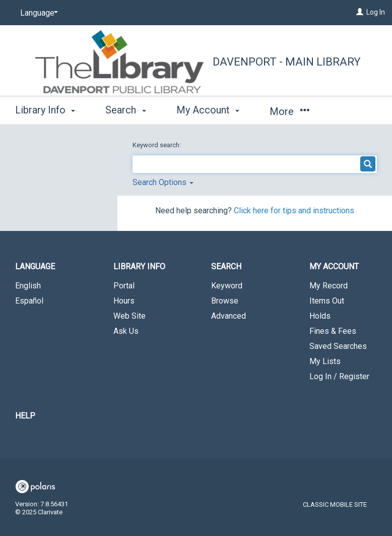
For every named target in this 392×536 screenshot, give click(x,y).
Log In (376, 12)
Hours (124, 301)
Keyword (227, 286)
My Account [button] (208, 110)
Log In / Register (339, 376)
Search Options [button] (163, 182)
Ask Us (126, 331)
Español (29, 301)
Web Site (129, 316)
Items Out (327, 301)
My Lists (325, 361)
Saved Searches (338, 346)
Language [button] (35, 266)
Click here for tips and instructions (294, 211)
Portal (124, 286)
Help (25, 416)
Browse (225, 301)
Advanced (228, 316)
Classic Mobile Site (335, 504)
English (28, 286)
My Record (329, 286)
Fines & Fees (333, 331)
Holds (320, 316)
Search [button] (125, 110)
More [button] (289, 111)
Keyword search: (157, 145)
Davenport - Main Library (287, 62)
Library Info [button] (45, 110)
